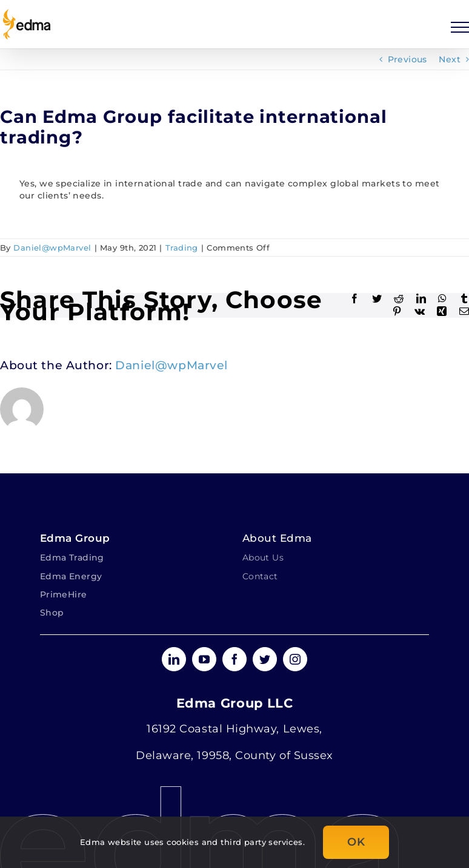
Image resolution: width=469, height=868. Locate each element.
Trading (182, 248)
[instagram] (295, 659)
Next (450, 59)
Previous (407, 59)
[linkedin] (174, 659)
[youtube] (204, 659)
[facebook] (234, 659)
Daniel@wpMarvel (52, 248)
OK (356, 842)
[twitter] (265, 659)
